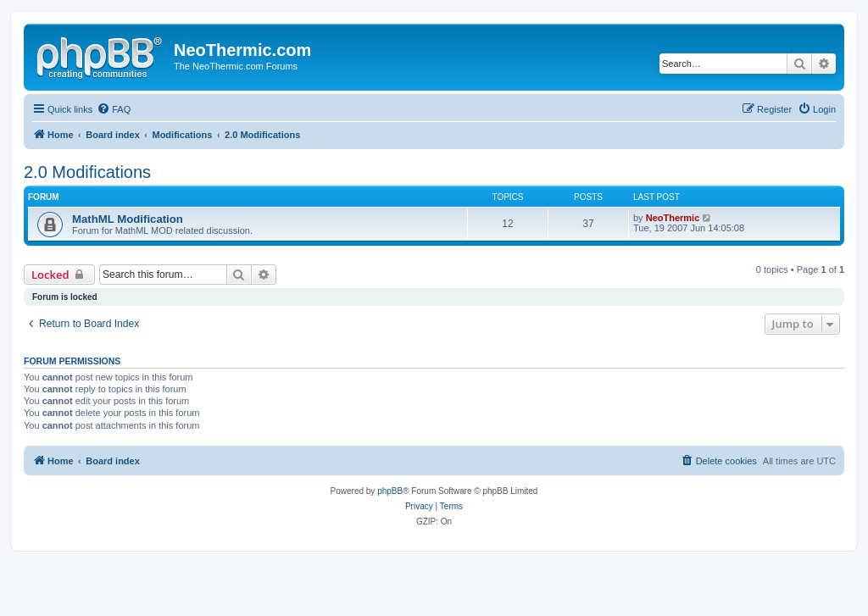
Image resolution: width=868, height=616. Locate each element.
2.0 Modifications (87, 172)
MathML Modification (128, 219)
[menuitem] (114, 109)
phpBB (390, 491)
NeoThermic (673, 218)
